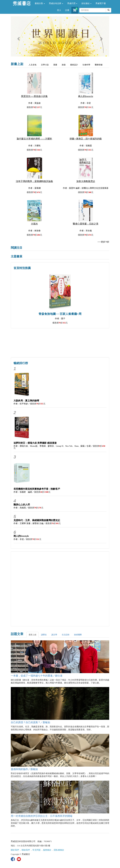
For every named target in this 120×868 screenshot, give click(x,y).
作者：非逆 (19, 539)
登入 (59, 10)
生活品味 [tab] (66, 635)
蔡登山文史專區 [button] (35, 349)
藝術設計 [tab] (74, 65)
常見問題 (36, 850)
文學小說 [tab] (45, 65)
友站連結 (86, 3)
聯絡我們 (26, 850)
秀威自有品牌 (56, 3)
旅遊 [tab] (64, 65)
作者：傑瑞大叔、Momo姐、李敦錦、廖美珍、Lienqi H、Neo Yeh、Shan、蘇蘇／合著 (52, 446)
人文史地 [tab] (33, 65)
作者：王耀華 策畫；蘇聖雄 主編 (28, 523)
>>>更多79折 (103, 242)
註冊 (67, 10)
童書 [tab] (55, 65)
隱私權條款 (59, 850)
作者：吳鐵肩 (20, 508)
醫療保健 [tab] (99, 65)
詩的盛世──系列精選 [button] (85, 337)
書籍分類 (40, 3)
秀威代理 (72, 3)
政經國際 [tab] (78, 635)
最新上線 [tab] (33, 635)
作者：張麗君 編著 (23, 492)
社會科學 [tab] (86, 65)
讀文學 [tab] (54, 635)
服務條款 (47, 850)
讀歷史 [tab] (44, 635)
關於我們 (15, 850)
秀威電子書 (101, 3)
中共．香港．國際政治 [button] (85, 349)
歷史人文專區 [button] (35, 337)
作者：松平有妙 (21, 404)
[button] (18, 38)
